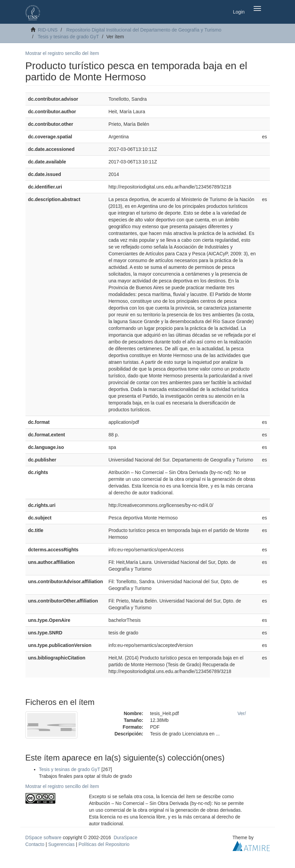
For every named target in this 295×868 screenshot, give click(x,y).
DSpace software (44, 837)
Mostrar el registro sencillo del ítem (62, 53)
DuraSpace (126, 837)
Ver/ (242, 713)
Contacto (35, 844)
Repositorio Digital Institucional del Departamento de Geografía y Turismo (144, 30)
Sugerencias (61, 844)
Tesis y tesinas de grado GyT (68, 37)
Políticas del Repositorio (104, 844)
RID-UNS (48, 30)
